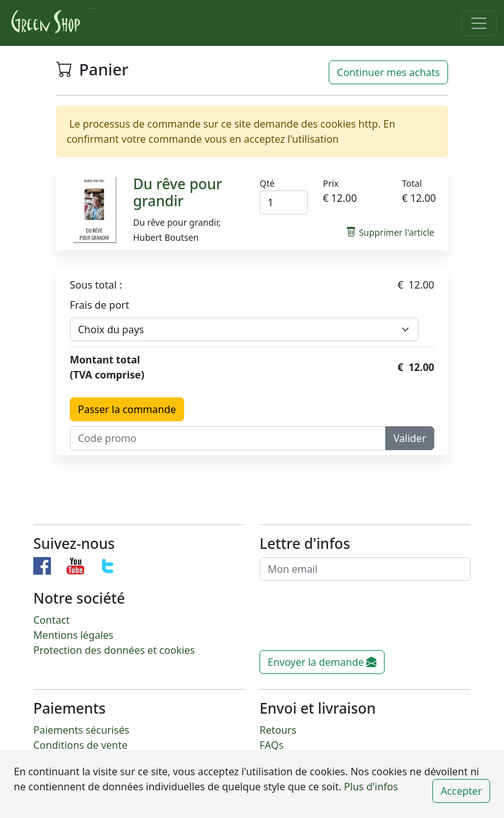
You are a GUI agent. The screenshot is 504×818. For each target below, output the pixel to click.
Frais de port (99, 305)
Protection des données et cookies (114, 650)
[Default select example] (244, 329)
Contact (52, 620)
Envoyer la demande (322, 662)
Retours (278, 730)
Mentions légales (74, 635)
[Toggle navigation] (479, 23)
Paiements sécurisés (81, 730)
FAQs (271, 745)
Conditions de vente (80, 745)
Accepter (461, 791)
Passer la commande (127, 409)
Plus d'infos (370, 787)
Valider (410, 438)
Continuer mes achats (388, 72)
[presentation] (355, 621)
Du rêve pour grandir (178, 192)
